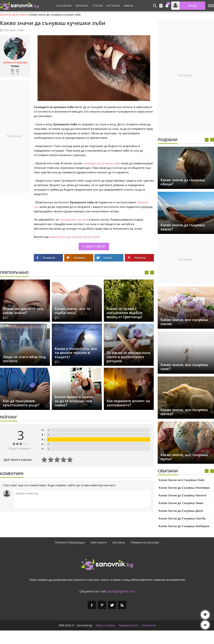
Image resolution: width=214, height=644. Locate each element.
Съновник (64, 6)
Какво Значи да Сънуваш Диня (181, 511)
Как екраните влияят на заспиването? (128, 403)
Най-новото (99, 542)
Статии (97, 6)
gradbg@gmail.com (121, 591)
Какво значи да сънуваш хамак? (183, 227)
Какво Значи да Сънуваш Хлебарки (184, 526)
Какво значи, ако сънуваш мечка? (184, 412)
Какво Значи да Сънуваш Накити (182, 495)
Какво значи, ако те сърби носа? (72, 311)
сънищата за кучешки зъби (102, 163)
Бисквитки (149, 625)
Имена (128, 6)
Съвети (22, 15)
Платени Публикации (70, 542)
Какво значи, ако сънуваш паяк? (184, 367)
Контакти (119, 542)
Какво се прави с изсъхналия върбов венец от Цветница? (125, 313)
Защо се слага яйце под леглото (24, 359)
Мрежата (82, 6)
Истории (113, 6)
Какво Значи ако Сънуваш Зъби (182, 480)
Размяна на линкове (145, 542)
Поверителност (129, 625)
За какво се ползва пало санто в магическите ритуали (129, 357)
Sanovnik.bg (8, 15)
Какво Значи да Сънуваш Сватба (182, 518)
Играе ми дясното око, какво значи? (23, 311)
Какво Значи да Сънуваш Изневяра (184, 488)
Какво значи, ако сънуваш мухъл (184, 457)
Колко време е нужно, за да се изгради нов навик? (74, 401)
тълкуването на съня (74, 219)
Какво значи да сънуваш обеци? (183, 182)
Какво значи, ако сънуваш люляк (184, 322)
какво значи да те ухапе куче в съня (74, 237)
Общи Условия (105, 625)
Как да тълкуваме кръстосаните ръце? (21, 403)
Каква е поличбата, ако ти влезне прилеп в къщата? (76, 353)
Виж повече (96, 246)
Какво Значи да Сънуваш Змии (181, 503)
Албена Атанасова (15, 62)
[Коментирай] (82, 499)
